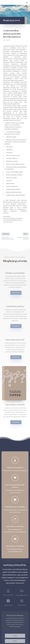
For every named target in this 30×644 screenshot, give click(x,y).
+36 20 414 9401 (8, 595)
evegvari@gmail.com (22, 595)
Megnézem (17, 293)
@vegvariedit (8, 605)
